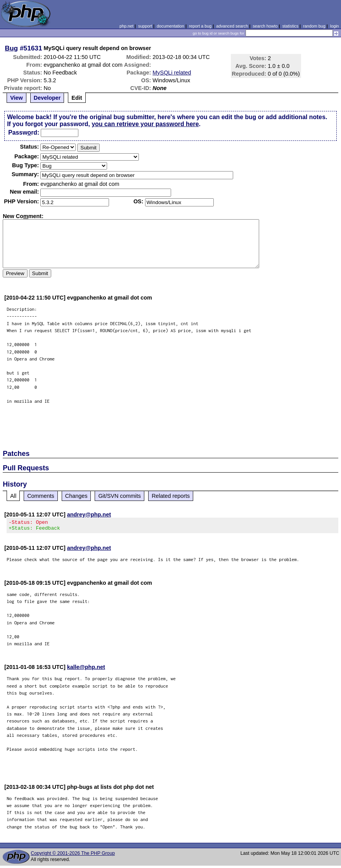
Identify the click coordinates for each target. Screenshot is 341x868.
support (145, 26)
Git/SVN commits (119, 496)
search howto (265, 26)
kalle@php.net (86, 669)
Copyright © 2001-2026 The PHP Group (73, 856)
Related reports (171, 496)
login (335, 26)
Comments (41, 496)
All (13, 496)
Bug (12, 48)
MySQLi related (172, 73)
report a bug (200, 26)
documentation (170, 26)
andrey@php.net (89, 515)
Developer (47, 98)
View (16, 98)
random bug (314, 26)
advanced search (232, 26)
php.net (126, 26)
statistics (290, 26)
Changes (76, 496)
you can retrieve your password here (145, 124)
